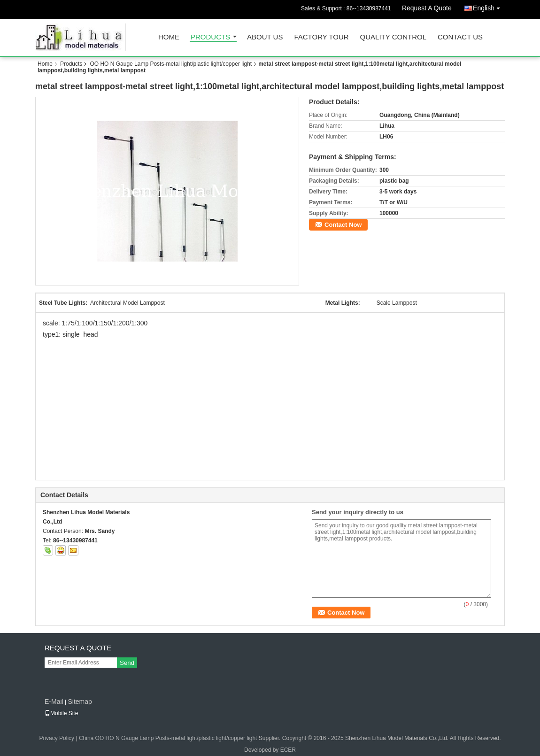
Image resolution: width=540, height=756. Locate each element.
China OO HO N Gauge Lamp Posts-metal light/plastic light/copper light (168, 738)
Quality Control (393, 37)
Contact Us (460, 37)
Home (169, 37)
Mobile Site (61, 713)
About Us (265, 37)
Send (127, 663)
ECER (288, 750)
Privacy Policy (57, 738)
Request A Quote (427, 8)
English (489, 6)
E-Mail (54, 702)
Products (210, 37)
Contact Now (343, 225)
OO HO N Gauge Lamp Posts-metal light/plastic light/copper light (171, 64)
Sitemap (80, 702)
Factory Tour (321, 37)
